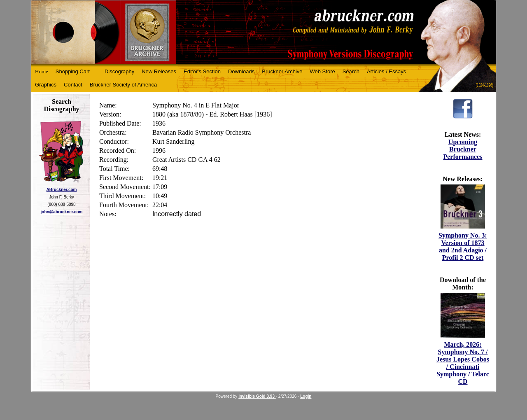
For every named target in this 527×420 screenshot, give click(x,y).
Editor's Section (202, 71)
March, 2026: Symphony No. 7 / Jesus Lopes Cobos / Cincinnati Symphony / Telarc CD (463, 363)
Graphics (46, 85)
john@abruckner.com (62, 212)
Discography (119, 71)
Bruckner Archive (282, 71)
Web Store (323, 71)
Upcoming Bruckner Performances (463, 149)
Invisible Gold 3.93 (257, 396)
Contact (73, 85)
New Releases (159, 71)
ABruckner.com (62, 190)
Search (351, 71)
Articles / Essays (386, 71)
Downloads (241, 71)
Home (42, 71)
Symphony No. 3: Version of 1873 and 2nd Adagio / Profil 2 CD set (463, 246)
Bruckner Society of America (123, 85)
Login (306, 396)
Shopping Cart (73, 71)
